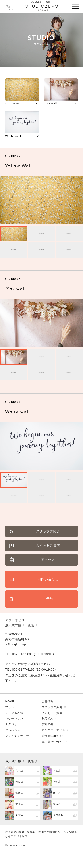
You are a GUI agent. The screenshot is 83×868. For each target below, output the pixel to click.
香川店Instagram (53, 741)
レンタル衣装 (14, 713)
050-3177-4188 (23, 669)
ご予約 (48, 599)
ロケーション (14, 719)
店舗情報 (48, 701)
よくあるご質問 (48, 545)
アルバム (11, 730)
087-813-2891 (22, 654)
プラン (10, 707)
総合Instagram (51, 736)
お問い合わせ (48, 579)
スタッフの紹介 (48, 531)
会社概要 (48, 724)
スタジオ (11, 724)
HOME (10, 701)
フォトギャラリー (17, 736)
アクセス (48, 560)
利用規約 (48, 719)
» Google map (15, 644)
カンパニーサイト (54, 730)
